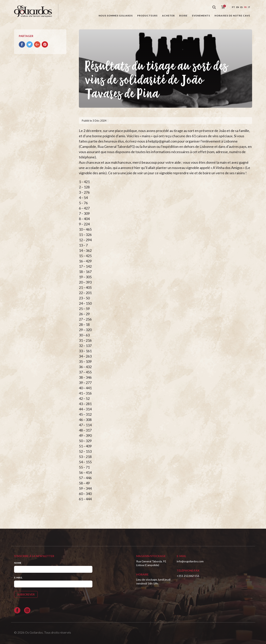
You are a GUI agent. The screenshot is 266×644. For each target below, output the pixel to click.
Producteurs (147, 16)
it (249, 7)
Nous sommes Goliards (116, 16)
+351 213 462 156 (188, 576)
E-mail (18, 578)
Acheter (168, 16)
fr (245, 7)
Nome (18, 563)
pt (233, 7)
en (238, 7)
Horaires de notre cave (232, 16)
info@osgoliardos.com (190, 561)
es (242, 7)
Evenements (201, 16)
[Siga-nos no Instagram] (27, 610)
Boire (183, 16)
